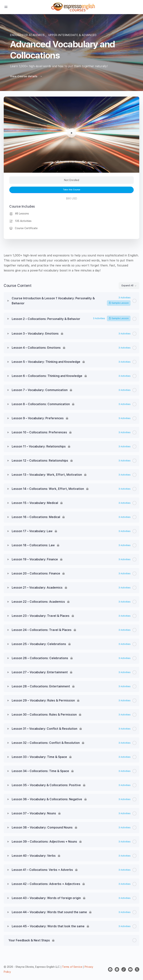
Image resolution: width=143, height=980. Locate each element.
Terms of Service (72, 967)
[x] (137, 969)
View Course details (26, 76)
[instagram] (117, 969)
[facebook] (110, 969)
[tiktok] (124, 969)
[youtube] (130, 969)
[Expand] (8, 301)
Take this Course (72, 190)
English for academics (28, 35)
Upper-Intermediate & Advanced (72, 35)
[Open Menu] (6, 7)
